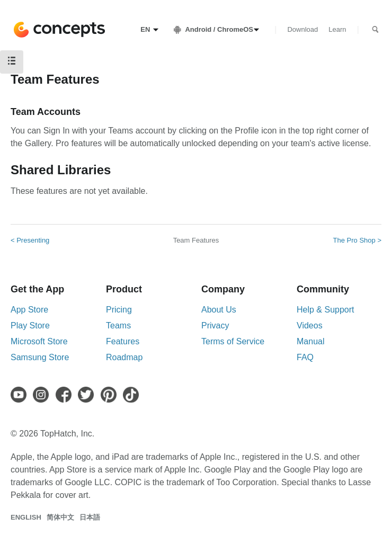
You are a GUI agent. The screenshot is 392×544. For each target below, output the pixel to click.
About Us (219, 310)
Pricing (119, 310)
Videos (310, 325)
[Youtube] (21, 395)
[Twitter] (88, 395)
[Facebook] (66, 395)
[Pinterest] (111, 395)
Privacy (215, 325)
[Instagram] (43, 395)
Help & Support (326, 310)
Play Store (30, 325)
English (26, 517)
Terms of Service (233, 341)
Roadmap (124, 357)
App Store (29, 310)
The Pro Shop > (357, 240)
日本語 (90, 517)
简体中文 (60, 517)
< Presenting (30, 240)
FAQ (305, 357)
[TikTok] (133, 395)
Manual (310, 341)
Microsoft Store (39, 341)
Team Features (196, 240)
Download (302, 29)
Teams (118, 325)
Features (123, 341)
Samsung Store (40, 357)
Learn (337, 29)
